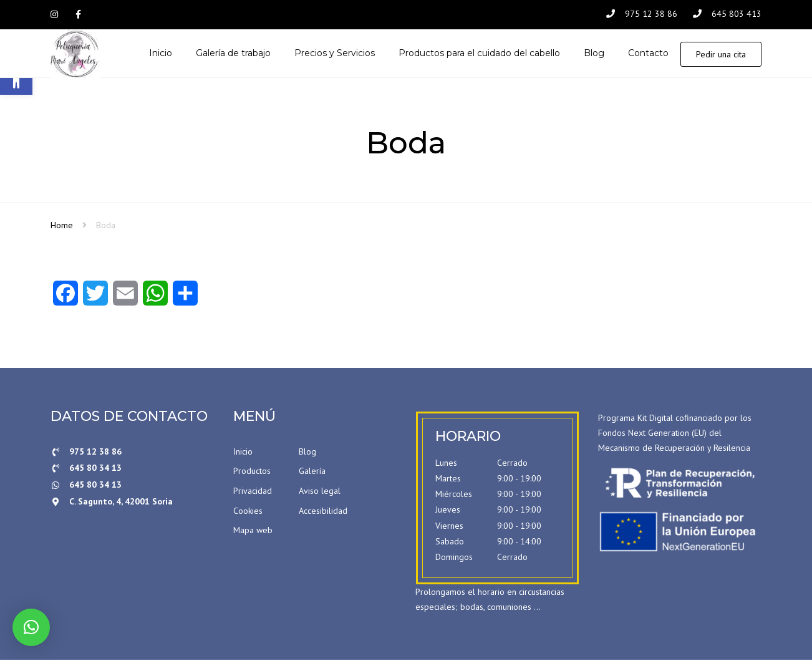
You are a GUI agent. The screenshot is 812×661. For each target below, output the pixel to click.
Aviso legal (320, 492)
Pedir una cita (721, 55)
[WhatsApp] (155, 299)
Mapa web (253, 531)
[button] (31, 627)
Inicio (243, 453)
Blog (307, 453)
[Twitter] (95, 299)
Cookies (248, 512)
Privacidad (253, 492)
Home (62, 226)
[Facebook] (65, 299)
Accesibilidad (323, 512)
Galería (312, 472)
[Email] (125, 299)
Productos (252, 472)
